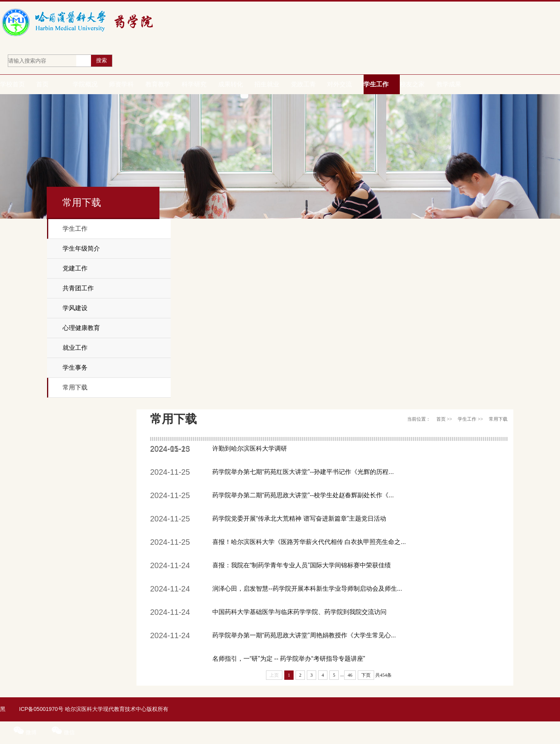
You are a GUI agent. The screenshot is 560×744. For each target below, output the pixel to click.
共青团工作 (78, 288)
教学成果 (449, 84)
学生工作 (376, 84)
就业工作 (75, 348)
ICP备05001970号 (41, 709)
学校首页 (12, 84)
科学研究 (194, 84)
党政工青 (303, 84)
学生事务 (75, 368)
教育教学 (158, 84)
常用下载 (75, 387)
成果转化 (231, 84)
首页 (42, 84)
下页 (366, 675)
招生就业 (267, 84)
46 (350, 675)
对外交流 (339, 84)
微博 (26, 732)
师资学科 (121, 84)
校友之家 (412, 84)
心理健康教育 (81, 328)
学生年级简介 (81, 248)
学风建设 (75, 308)
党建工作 (75, 268)
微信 (63, 732)
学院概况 (85, 84)
